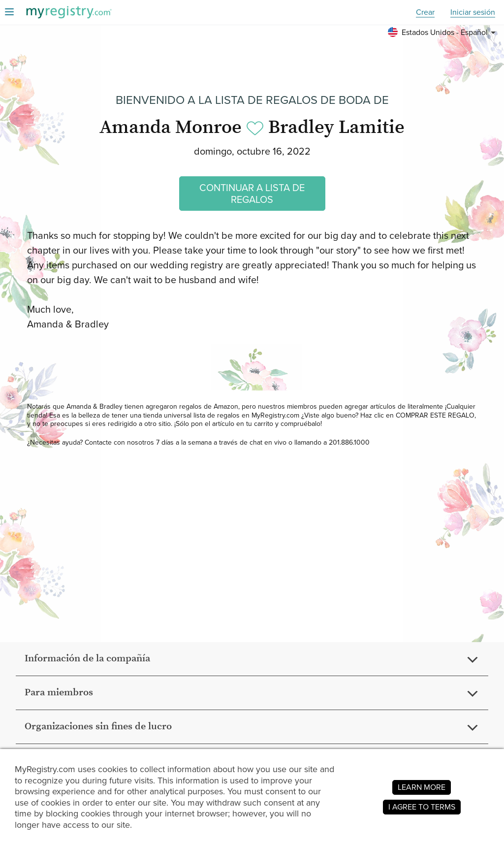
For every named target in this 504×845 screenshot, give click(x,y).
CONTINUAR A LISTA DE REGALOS (252, 194)
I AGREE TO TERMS (422, 807)
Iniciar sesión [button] (473, 13)
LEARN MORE (422, 787)
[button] (443, 32)
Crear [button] (425, 13)
